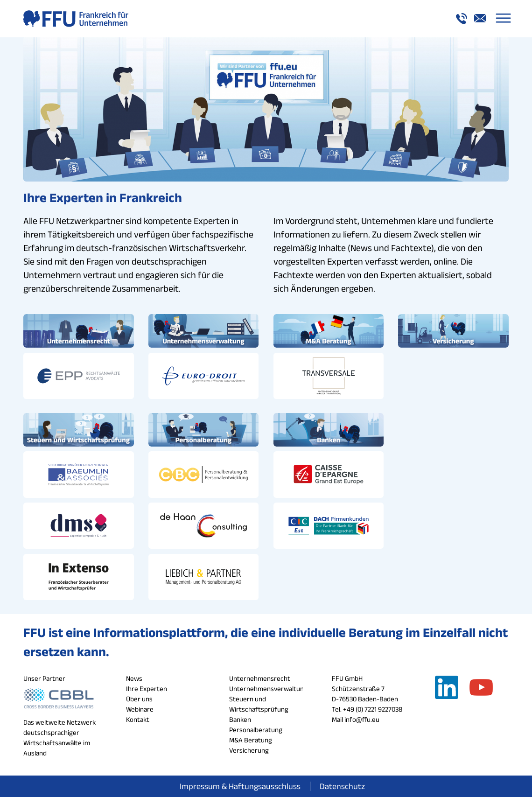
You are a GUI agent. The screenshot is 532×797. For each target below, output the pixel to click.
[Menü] (503, 19)
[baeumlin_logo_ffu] (79, 474)
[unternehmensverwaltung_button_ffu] (204, 331)
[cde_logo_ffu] (329, 474)
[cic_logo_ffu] (329, 525)
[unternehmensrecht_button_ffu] (79, 331)
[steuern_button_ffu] (79, 429)
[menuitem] (503, 19)
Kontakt (138, 718)
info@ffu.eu (362, 718)
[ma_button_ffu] (329, 331)
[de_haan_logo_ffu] (204, 525)
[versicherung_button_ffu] (453, 331)
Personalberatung (256, 729)
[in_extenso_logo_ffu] (79, 576)
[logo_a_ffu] (76, 19)
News (134, 677)
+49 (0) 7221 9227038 (373, 708)
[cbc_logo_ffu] (204, 474)
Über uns (139, 698)
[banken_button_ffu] (329, 429)
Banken (240, 718)
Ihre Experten (147, 688)
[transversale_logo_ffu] (329, 375)
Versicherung (249, 749)
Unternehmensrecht (260, 677)
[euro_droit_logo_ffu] (204, 375)
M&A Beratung (251, 739)
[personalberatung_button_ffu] (204, 429)
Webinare (140, 708)
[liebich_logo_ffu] (204, 576)
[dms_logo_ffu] (79, 525)
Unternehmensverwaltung (268, 688)
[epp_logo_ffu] (79, 375)
